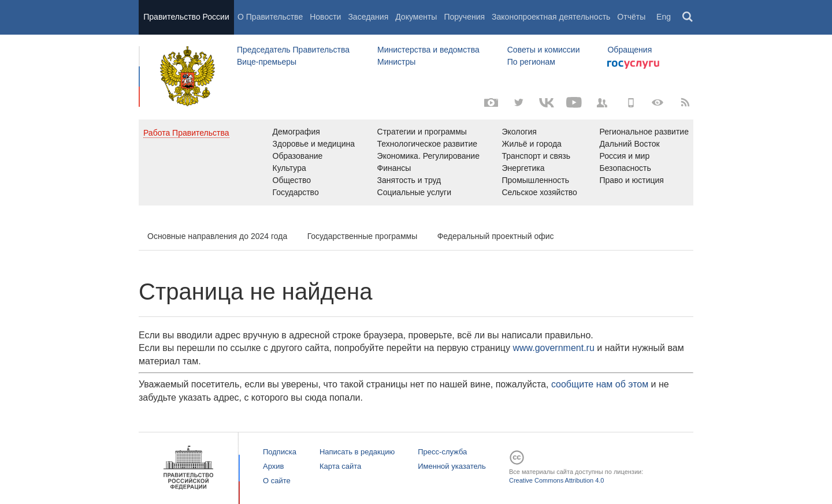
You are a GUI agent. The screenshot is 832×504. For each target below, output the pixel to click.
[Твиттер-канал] (519, 103)
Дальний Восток (629, 144)
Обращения (629, 50)
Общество (292, 180)
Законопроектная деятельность (551, 17)
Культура (289, 168)
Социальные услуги (414, 192)
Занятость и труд (409, 180)
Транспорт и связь (536, 156)
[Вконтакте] (547, 103)
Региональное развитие (644, 132)
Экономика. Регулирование (428, 156)
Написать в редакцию (357, 452)
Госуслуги (633, 65)
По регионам (531, 62)
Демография (296, 132)
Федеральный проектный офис (496, 236)
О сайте (277, 481)
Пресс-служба (442, 452)
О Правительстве (270, 17)
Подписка (280, 452)
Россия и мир (624, 156)
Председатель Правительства (293, 50)
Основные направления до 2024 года (217, 236)
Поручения (464, 17)
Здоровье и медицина (314, 144)
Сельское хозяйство (540, 192)
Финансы (394, 168)
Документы (416, 17)
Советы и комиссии (544, 50)
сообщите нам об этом (600, 384)
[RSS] (685, 103)
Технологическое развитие (427, 144)
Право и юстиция (631, 180)
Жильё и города (532, 144)
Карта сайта (340, 466)
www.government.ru (553, 348)
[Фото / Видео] (491, 103)
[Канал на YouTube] (574, 103)
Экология (519, 132)
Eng (664, 17)
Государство (296, 192)
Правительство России (186, 17)
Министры (396, 62)
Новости (325, 17)
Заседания (368, 17)
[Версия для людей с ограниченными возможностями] (658, 103)
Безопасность (625, 168)
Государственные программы (363, 236)
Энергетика (523, 168)
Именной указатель (452, 466)
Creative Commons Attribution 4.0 (556, 480)
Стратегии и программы (422, 132)
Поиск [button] (688, 17)
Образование (298, 156)
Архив (273, 466)
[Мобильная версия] (630, 103)
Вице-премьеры (267, 62)
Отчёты (631, 17)
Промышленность (536, 180)
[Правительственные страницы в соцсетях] (602, 103)
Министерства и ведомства (428, 50)
